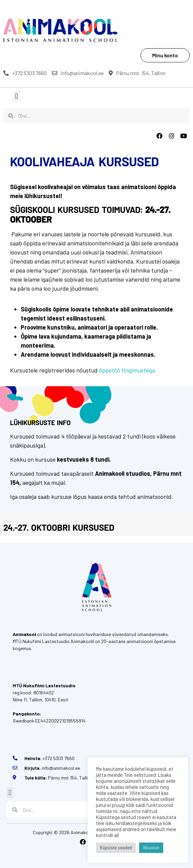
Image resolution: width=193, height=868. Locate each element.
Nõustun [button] (151, 848)
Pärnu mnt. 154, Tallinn (137, 73)
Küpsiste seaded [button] (116, 848)
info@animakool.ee (78, 73)
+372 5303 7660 (25, 73)
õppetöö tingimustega (127, 370)
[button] (17, 96)
